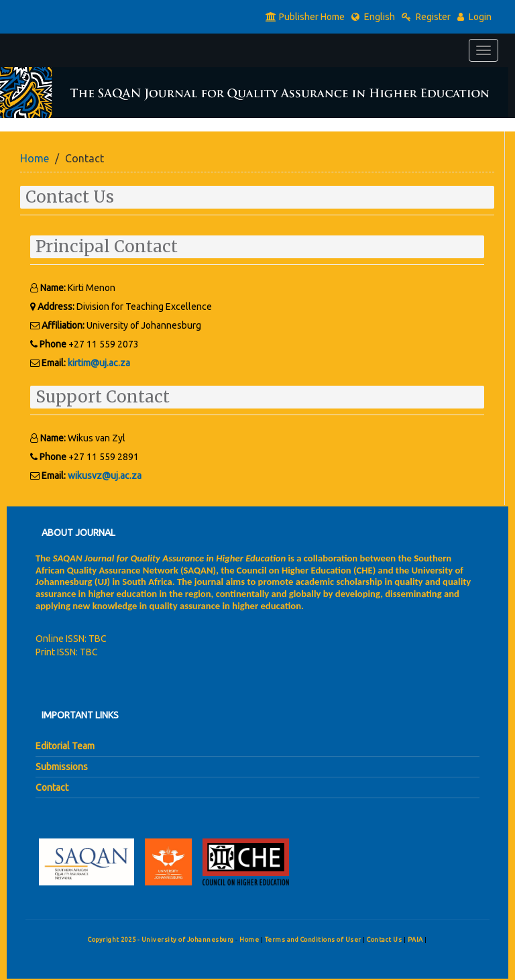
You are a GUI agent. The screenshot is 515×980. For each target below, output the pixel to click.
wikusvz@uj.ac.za (105, 476)
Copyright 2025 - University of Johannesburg (161, 939)
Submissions (62, 767)
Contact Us (385, 939)
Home (35, 158)
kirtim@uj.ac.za (99, 363)
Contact (52, 787)
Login (474, 17)
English (373, 17)
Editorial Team (65, 746)
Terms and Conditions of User (314, 939)
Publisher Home (305, 17)
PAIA (416, 939)
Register (426, 17)
